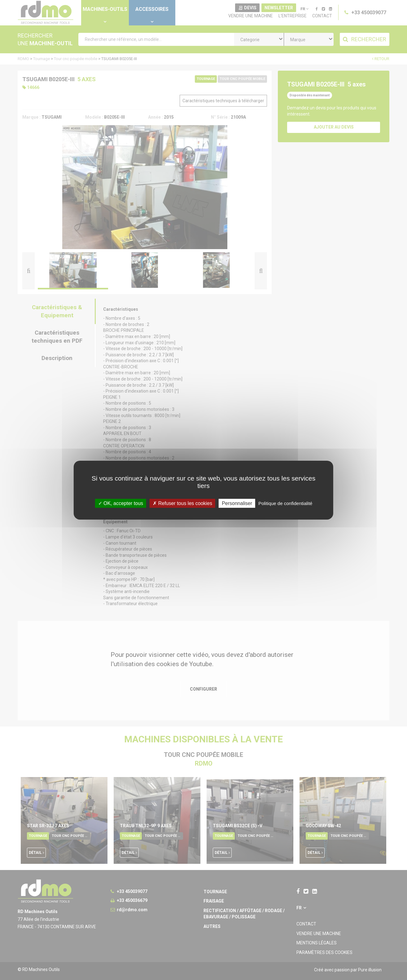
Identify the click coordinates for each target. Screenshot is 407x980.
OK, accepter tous (121, 503)
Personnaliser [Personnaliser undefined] (237, 503)
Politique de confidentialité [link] (285, 503)
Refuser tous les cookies (182, 503)
